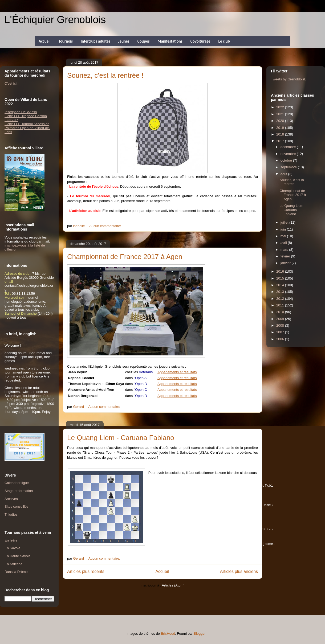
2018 (281, 134)
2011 (281, 305)
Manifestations (170, 41)
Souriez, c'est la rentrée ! (105, 75)
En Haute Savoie (18, 556)
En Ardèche (13, 564)
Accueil (45, 41)
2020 (281, 121)
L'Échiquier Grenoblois (55, 20)
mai (284, 236)
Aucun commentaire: (106, 226)
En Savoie (12, 548)
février (286, 256)
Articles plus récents (86, 579)
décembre (289, 147)
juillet (285, 222)
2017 (281, 141)
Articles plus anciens (239, 579)
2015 (281, 278)
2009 (281, 319)
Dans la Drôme (16, 572)
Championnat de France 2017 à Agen (125, 257)
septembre (289, 167)
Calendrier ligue (17, 483)
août (284, 174)
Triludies (11, 514)
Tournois (66, 41)
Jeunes (124, 41)
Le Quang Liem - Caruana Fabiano (121, 438)
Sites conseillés (17, 506)
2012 (281, 299)
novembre (289, 154)
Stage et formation (19, 491)
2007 (281, 332)
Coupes (144, 41)
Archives (11, 499)
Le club (224, 41)
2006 (281, 339)
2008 (281, 325)
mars (285, 250)
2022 (281, 107)
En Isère (11, 540)
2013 (281, 292)
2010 (281, 312)
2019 (281, 128)
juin (284, 229)
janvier (286, 263)
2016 (281, 271)
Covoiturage (200, 41)
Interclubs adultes (96, 41)
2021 (281, 114)
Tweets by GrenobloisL (289, 79)
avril (284, 243)
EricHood (168, 633)
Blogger (200, 633)
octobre (287, 160)
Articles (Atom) (173, 593)
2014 (281, 285)
